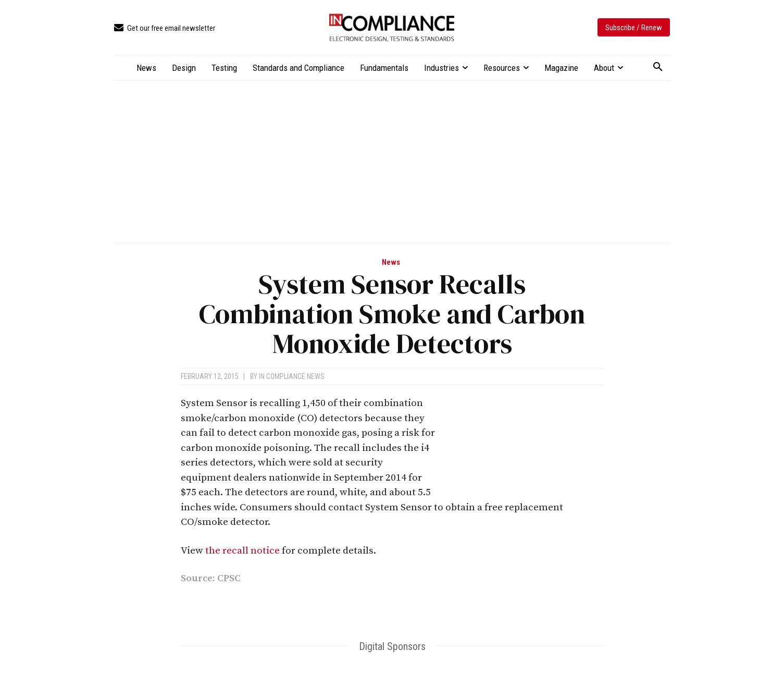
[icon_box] (165, 28)
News (391, 262)
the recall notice (242, 551)
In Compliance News (292, 376)
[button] (658, 67)
